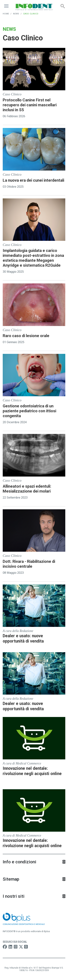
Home (6, 14)
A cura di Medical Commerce (22, 763)
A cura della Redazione (18, 631)
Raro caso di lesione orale (26, 336)
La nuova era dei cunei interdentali (33, 180)
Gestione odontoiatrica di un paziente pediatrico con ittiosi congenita (29, 411)
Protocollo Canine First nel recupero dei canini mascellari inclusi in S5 (30, 105)
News (16, 14)
